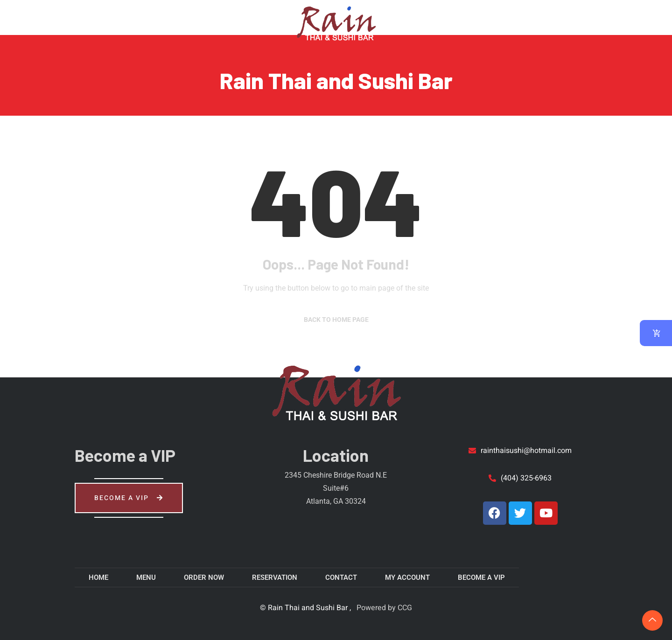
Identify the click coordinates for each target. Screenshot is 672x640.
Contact (473, 16)
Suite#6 (336, 488)
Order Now (150, 16)
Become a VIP (129, 498)
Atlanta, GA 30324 (336, 501)
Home (45, 16)
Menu (92, 16)
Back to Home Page (336, 320)
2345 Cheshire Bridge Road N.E (336, 475)
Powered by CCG (383, 608)
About (414, 16)
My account (546, 16)
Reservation (221, 16)
